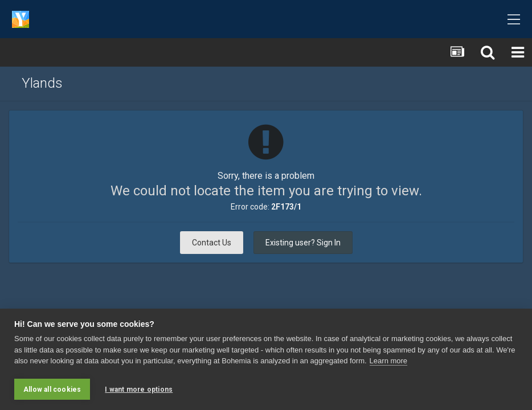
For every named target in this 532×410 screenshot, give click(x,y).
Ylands (42, 83)
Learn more (388, 362)
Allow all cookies (52, 389)
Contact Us (212, 243)
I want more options (139, 389)
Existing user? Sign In (303, 243)
